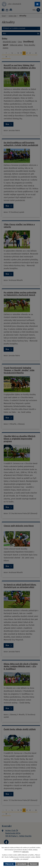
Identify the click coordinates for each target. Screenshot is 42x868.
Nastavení (33, 864)
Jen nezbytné (22, 864)
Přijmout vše (9, 864)
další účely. (26, 852)
